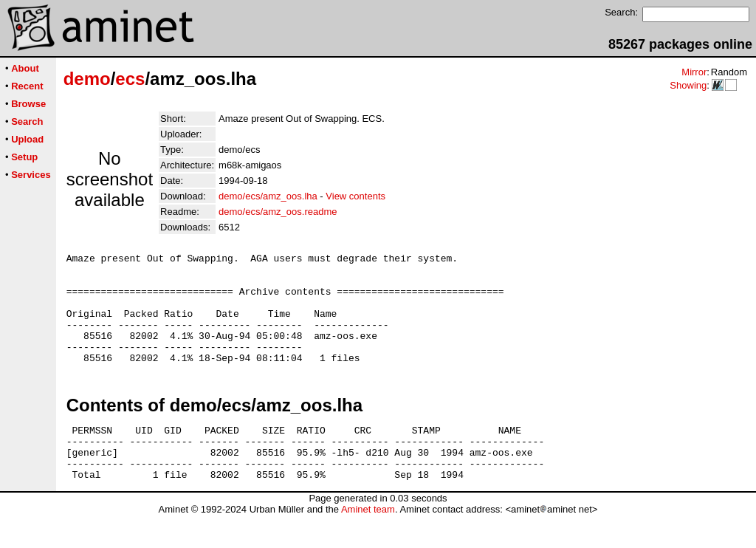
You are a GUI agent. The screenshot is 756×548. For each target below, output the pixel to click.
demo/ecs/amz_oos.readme (278, 212)
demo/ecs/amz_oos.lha (268, 196)
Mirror (694, 72)
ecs (130, 79)
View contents (355, 196)
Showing (688, 85)
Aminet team (368, 542)
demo (87, 79)
